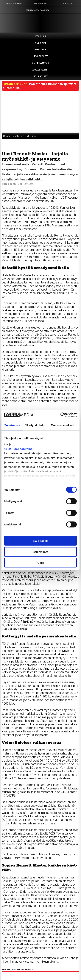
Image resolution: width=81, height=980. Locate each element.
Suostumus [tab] (12, 425)
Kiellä (40, 563)
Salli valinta (41, 552)
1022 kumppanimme (18, 449)
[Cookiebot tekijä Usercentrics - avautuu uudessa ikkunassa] (60, 415)
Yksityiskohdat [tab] (35, 425)
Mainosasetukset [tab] (62, 425)
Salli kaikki (41, 541)
